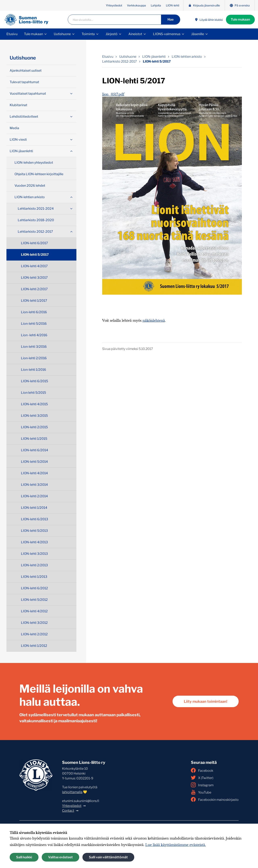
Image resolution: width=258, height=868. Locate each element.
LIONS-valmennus (167, 34)
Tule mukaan (240, 19)
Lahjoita (156, 5)
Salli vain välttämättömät (108, 857)
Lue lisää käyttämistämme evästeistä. (176, 845)
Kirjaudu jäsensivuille (204, 5)
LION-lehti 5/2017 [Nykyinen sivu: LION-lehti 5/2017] (157, 61)
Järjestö (112, 34)
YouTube (201, 792)
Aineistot (135, 34)
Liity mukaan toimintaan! (206, 701)
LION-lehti (173, 5)
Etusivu (12, 34)
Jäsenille (198, 34)
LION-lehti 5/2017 (35, 255)
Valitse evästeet (60, 857)
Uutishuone (62, 34)
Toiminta (88, 34)
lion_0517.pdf (113, 94)
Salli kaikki (24, 857)
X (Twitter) (202, 778)
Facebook (202, 770)
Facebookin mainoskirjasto (215, 799)
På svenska (240, 5)
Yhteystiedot (114, 5)
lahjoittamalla (72, 792)
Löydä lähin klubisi (209, 20)
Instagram (202, 785)
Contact (68, 811)
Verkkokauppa (136, 5)
